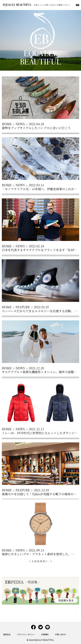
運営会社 (7, 634)
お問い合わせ (60, 634)
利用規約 (45, 634)
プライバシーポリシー (26, 634)
